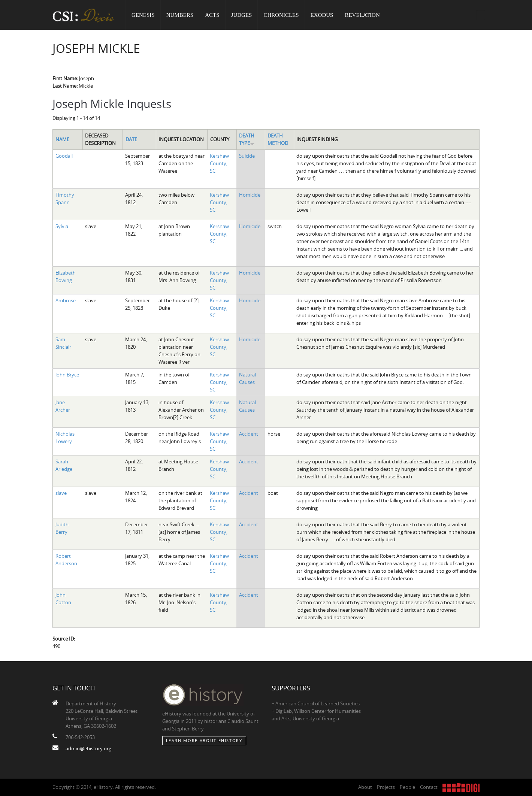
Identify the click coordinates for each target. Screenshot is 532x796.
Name (62, 139)
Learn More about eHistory (204, 740)
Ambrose (66, 300)
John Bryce (67, 375)
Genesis (143, 15)
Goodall (64, 156)
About (365, 787)
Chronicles (281, 15)
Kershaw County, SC (219, 163)
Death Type (247, 139)
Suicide (247, 156)
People (407, 787)
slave (61, 493)
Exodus (322, 15)
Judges (242, 15)
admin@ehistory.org (88, 748)
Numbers (180, 15)
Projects (386, 787)
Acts (212, 15)
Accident (249, 434)
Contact (429, 787)
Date (131, 139)
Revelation (362, 15)
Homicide (250, 195)
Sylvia (62, 226)
